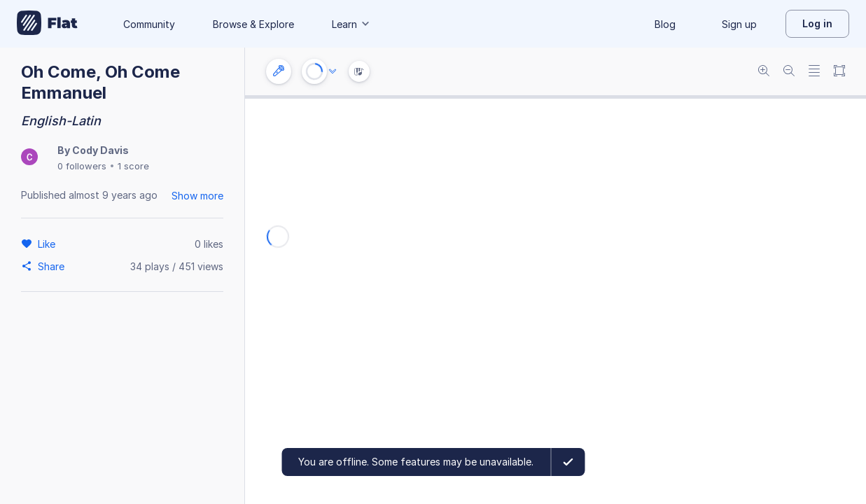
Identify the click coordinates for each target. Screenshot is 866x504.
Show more (197, 196)
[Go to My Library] (47, 24)
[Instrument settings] (279, 71)
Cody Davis (100, 150)
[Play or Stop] (314, 71)
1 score (133, 166)
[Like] (49, 244)
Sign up (739, 24)
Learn (351, 24)
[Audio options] (333, 71)
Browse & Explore (253, 24)
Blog (665, 24)
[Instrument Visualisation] (359, 71)
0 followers (82, 166)
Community (149, 24)
